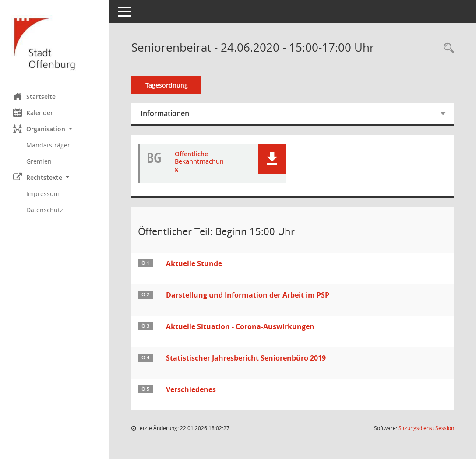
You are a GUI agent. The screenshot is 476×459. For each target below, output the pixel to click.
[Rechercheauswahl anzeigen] (447, 48)
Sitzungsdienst (426, 428)
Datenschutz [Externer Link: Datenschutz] (45, 210)
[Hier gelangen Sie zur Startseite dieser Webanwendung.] (55, 43)
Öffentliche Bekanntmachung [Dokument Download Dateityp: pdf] (199, 161)
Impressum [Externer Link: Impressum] (43, 194)
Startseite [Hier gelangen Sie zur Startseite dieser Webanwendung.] (34, 96)
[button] (55, 129)
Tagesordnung (167, 85)
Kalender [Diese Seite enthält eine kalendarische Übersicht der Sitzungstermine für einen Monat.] (33, 112)
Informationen (165, 113)
